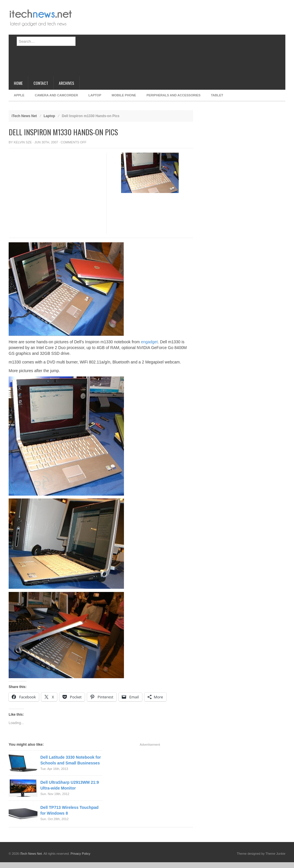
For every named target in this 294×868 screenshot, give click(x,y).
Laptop (95, 95)
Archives (66, 83)
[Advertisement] (117, 40)
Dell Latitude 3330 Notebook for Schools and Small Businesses (71, 760)
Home (18, 83)
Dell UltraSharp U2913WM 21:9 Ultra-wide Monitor (70, 785)
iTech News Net (24, 116)
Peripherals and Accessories (173, 95)
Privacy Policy (80, 854)
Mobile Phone (124, 95)
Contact (41, 83)
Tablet (217, 95)
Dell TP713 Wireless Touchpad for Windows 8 (69, 810)
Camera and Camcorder (56, 95)
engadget (149, 342)
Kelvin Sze (23, 142)
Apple (19, 95)
